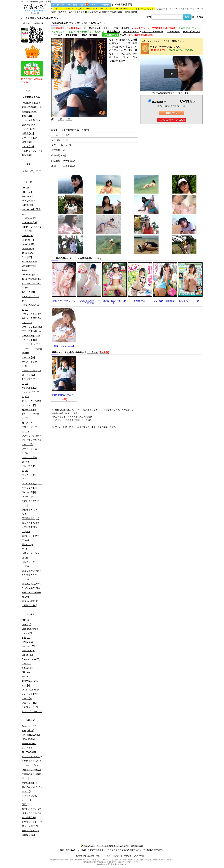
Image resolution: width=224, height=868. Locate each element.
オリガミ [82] (28, 357)
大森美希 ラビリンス (64, 301)
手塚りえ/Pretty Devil (64, 346)
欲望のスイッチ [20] (31, 809)
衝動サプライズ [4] (31, 831)
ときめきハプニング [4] (30, 299)
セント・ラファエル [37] (30, 416)
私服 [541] (27, 155)
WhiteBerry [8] (29, 266)
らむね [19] (27, 323)
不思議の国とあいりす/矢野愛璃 (89, 302)
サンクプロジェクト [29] (30, 381)
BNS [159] (27, 192)
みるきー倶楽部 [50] (31, 318)
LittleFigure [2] (29, 218)
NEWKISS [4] (28, 739)
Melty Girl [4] (28, 730)
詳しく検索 (198, 17)
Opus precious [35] (31, 659)
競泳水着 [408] (29, 125)
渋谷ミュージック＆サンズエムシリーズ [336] (32, 575)
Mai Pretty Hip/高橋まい (165, 301)
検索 (149, 17)
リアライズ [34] (29, 488)
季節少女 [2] (28, 545)
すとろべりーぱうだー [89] (32, 286)
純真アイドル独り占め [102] (32, 595)
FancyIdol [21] (29, 196)
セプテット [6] (29, 410)
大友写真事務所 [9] (31, 523)
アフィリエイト (141, 856)
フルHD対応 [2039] (31, 103)
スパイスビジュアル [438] (30, 394)
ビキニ (71, 145)
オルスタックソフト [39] (30, 364)
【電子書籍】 (72, 35)
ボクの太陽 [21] (29, 783)
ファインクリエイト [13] (30, 451)
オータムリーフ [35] (31, 370)
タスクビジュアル (192, 32)
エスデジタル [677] (31, 344)
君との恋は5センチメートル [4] (32, 789)
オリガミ (58, 35)
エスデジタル (174, 32)
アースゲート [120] (31, 336)
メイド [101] (28, 146)
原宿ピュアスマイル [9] (30, 512)
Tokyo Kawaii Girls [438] (28, 255)
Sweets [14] (27, 677)
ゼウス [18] (27, 423)
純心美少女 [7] (29, 817)
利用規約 (128, 856)
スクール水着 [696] (31, 120)
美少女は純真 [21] (30, 601)
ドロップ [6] (28, 444)
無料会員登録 (131, 12)
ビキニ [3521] (28, 129)
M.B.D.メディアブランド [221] (32, 229)
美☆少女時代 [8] (30, 826)
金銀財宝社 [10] (29, 605)
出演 (55, 130)
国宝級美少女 (114, 32)
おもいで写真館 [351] (32, 279)
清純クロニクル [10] (31, 813)
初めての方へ (92, 12)
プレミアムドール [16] (29, 468)
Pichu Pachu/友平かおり (64, 395)
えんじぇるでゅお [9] (32, 757)
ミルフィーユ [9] (30, 707)
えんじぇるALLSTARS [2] (29, 750)
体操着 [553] (28, 133)
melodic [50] (28, 235)
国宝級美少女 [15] (30, 518)
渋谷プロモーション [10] (30, 555)
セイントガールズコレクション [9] (32, 403)
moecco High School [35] (28, 653)
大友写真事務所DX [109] (29, 529)
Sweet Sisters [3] (30, 743)
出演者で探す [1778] (32, 171)
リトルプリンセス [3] (32, 711)
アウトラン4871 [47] (32, 327)
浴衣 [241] (27, 142)
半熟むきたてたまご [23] (30, 503)
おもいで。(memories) (153, 32)
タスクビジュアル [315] (29, 429)
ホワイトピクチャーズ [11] (32, 477)
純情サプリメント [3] (32, 822)
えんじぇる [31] (29, 694)
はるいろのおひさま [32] (30, 307)
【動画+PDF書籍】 (90, 35)
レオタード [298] (30, 138)
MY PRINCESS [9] (31, 735)
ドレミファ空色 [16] (31, 440)
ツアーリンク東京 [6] (32, 436)
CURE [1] (26, 624)
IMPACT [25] (28, 205)
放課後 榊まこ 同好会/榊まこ (114, 302)
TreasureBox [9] (29, 262)
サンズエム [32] (29, 388)
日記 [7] (25, 804)
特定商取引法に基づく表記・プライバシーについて (99, 856)
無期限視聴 (159, 102)
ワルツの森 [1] (29, 492)
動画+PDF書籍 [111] (32, 107)
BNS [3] (26, 620)
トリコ (65, 140)
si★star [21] (28, 668)
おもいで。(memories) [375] (30, 272)
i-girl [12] (26, 637)
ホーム (24, 18)
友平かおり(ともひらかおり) (75, 130)
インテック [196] (30, 340)
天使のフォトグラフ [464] (30, 538)
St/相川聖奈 (140, 301)
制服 (32, 18)
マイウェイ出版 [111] (32, 484)
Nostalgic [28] (28, 244)
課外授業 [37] (28, 835)
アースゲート (68, 135)
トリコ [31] (27, 698)
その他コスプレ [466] (32, 151)
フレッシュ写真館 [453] (29, 460)
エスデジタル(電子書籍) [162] (32, 351)
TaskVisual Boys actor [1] (30, 683)
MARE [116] (28, 642)
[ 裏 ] (69, 119)
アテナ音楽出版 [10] (31, 331)
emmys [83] (27, 633)
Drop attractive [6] (30, 629)
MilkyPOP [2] (28, 240)
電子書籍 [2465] (29, 112)
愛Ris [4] (26, 549)
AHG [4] (26, 188)
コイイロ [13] (28, 375)
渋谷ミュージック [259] (29, 564)
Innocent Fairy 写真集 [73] (31, 212)
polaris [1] (27, 664)
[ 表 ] (61, 119)
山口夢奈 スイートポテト (190, 302)
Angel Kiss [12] (29, 726)
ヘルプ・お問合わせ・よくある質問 (113, 846)
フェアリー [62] (29, 703)
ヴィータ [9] (28, 497)
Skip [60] (26, 672)
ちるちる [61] (28, 292)
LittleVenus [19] (29, 222)
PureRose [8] (28, 249)
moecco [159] (28, 646)
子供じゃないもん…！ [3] (29, 798)
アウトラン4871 (131, 32)
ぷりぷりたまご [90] (31, 314)
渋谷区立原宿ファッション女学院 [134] (32, 586)
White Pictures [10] (31, 690)
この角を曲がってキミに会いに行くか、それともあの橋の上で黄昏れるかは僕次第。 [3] (32, 770)
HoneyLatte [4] (29, 201)
